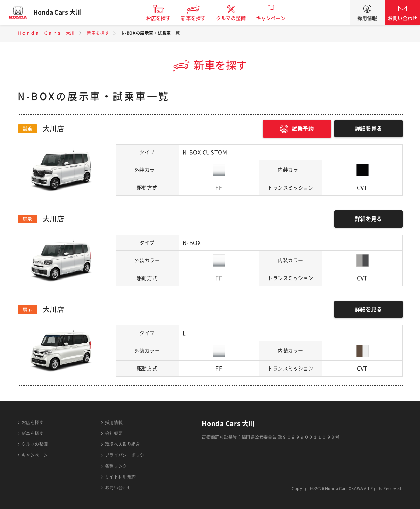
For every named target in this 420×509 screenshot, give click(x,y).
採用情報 (367, 18)
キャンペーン (274, 18)
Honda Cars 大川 (61, 12)
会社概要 (114, 433)
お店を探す (162, 18)
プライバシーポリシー (127, 455)
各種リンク (116, 466)
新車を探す (197, 18)
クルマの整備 (234, 18)
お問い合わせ (402, 18)
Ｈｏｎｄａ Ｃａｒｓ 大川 (46, 33)
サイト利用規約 (121, 477)
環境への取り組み (123, 444)
